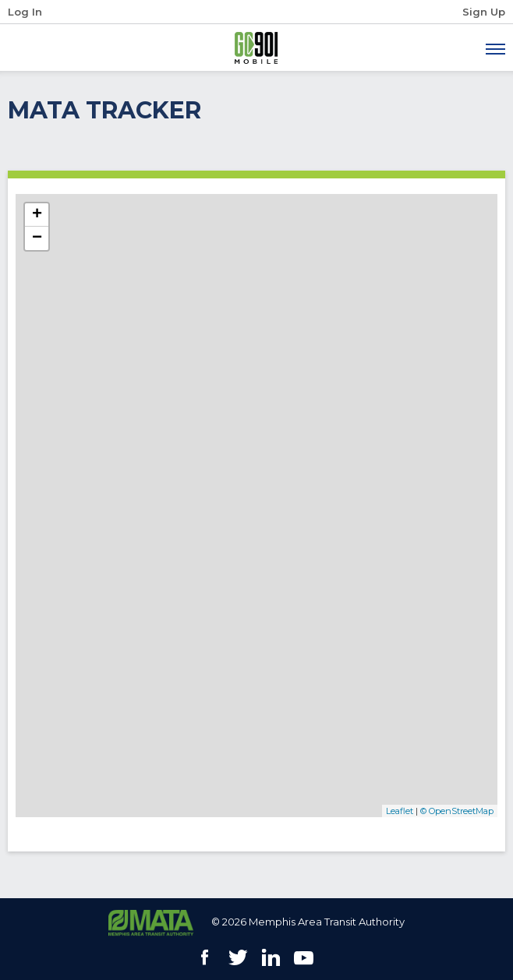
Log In (25, 12)
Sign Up (484, 12)
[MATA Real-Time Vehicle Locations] (256, 506)
